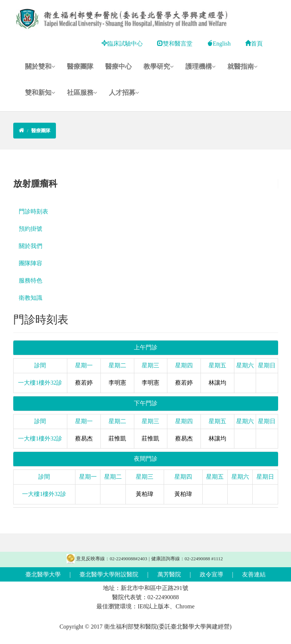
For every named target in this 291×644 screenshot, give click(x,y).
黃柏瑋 (145, 494)
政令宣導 (212, 574)
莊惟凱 (117, 438)
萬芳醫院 (169, 574)
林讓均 (217, 383)
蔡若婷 (84, 383)
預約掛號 (31, 229)
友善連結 (254, 574)
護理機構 (200, 66)
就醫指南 (242, 66)
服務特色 (31, 280)
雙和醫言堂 (175, 44)
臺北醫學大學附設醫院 (109, 574)
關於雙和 (40, 66)
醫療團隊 (80, 66)
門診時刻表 (33, 211)
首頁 (254, 44)
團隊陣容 (31, 263)
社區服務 (82, 93)
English (219, 44)
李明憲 (117, 383)
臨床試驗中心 (122, 44)
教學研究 (159, 66)
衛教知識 (31, 298)
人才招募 (124, 93)
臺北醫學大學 (43, 574)
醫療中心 (118, 66)
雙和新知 (40, 93)
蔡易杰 (84, 438)
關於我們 (31, 246)
